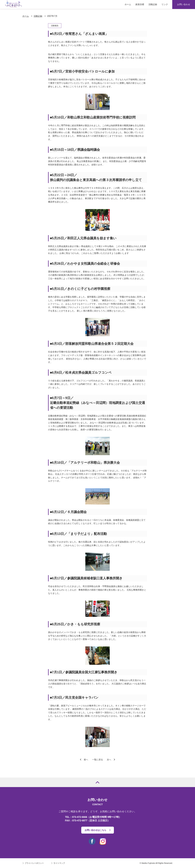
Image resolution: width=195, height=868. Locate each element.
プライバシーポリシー (34, 863)
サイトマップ (59, 863)
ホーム (26, 16)
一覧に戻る (97, 760)
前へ (86, 760)
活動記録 (38, 16)
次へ (109, 760)
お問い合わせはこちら (95, 830)
